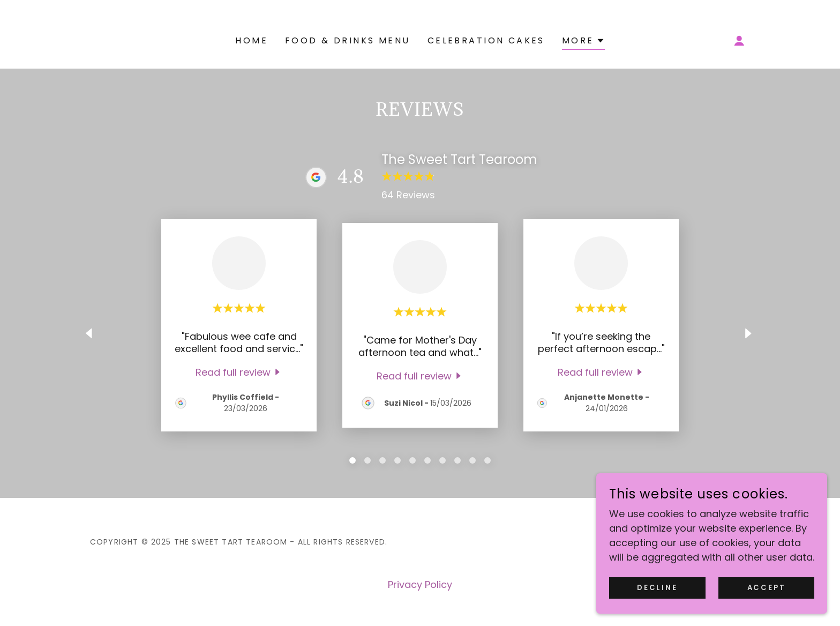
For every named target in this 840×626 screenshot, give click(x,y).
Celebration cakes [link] (486, 40)
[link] (239, 372)
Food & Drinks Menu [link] (348, 40)
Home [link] (252, 40)
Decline (670, 587)
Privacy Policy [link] (420, 584)
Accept (771, 587)
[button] (583, 42)
